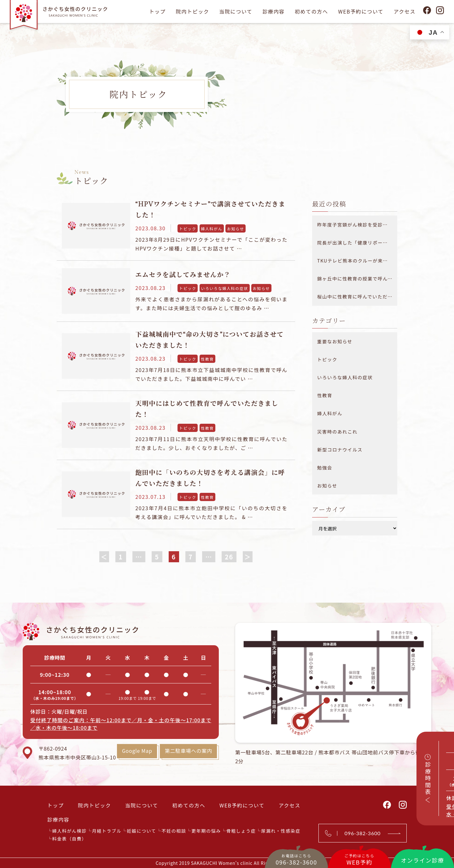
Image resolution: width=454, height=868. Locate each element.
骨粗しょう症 (241, 830)
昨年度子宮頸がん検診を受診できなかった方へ (357, 224)
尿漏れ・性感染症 (281, 830)
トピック (188, 229)
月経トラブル (107, 830)
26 (229, 557)
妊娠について (141, 830)
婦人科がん (212, 229)
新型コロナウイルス (340, 449)
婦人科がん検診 (70, 830)
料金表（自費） (70, 838)
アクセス (405, 11)
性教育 (207, 359)
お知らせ (236, 229)
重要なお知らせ (335, 341)
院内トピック (193, 11)
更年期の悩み (206, 830)
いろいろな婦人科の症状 (224, 288)
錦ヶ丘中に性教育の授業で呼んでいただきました (357, 278)
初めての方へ (311, 11)
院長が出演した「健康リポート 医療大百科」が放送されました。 (357, 242)
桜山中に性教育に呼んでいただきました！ (357, 296)
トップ (157, 11)
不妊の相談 (174, 830)
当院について (236, 11)
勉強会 (325, 467)
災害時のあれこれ (337, 431)
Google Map (137, 751)
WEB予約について (361, 11)
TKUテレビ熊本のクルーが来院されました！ (357, 260)
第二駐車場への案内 (188, 751)
